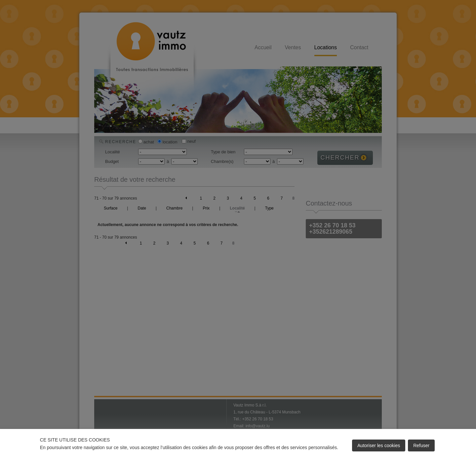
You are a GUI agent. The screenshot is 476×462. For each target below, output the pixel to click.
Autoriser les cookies (379, 445)
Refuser (421, 445)
